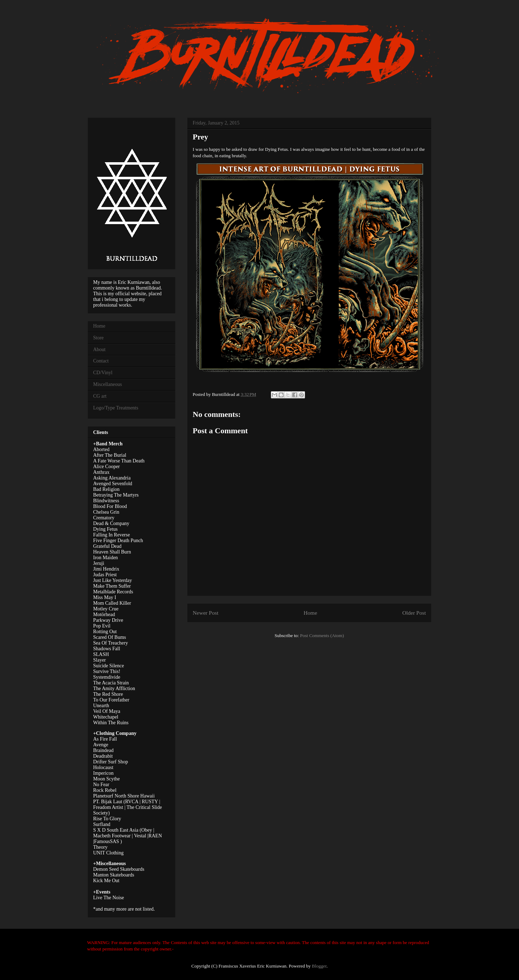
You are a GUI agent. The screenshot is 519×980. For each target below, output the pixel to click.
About (99, 349)
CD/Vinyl (103, 373)
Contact (101, 361)
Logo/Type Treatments (116, 408)
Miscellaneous (108, 384)
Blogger (319, 966)
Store (98, 338)
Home (310, 613)
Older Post (414, 613)
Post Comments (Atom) (322, 635)
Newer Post (205, 613)
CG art (100, 396)
